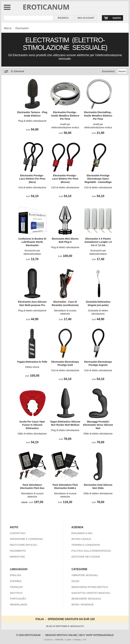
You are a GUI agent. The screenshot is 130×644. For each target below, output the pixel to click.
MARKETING (17, 557)
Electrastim (22, 28)
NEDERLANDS (19, 604)
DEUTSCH (16, 593)
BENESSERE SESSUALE (86, 599)
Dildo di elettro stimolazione (32, 434)
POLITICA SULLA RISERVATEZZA (91, 551)
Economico (108, 71)
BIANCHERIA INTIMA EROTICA (90, 587)
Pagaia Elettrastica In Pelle (32, 362)
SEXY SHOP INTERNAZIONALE (96, 635)
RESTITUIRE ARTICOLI (23, 545)
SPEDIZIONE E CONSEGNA (26, 539)
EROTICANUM (46, 7)
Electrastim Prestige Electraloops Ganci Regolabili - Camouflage (98, 179)
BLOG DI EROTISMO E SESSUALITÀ (65, 626)
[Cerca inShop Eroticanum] (28, 18)
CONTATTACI (18, 533)
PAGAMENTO (18, 551)
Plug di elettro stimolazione (32, 121)
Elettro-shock (32, 367)
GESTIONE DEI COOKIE (86, 557)
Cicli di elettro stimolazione (32, 187)
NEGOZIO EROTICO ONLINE (61, 635)
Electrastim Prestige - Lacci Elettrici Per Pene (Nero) (32, 179)
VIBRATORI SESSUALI (85, 575)
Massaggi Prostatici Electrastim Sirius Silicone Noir (98, 425)
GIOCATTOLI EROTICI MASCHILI (91, 593)
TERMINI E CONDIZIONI (85, 545)
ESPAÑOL (16, 581)
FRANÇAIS (16, 587)
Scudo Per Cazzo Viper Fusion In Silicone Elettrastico (32, 425)
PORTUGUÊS (18, 599)
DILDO (75, 581)
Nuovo (122, 71)
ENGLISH (16, 575)
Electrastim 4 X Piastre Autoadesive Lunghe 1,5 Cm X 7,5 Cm (98, 242)
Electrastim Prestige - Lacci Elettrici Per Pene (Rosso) (65, 179)
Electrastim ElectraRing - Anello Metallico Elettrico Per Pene (98, 116)
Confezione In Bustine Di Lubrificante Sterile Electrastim (32, 242)
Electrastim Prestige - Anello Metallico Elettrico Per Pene (65, 116)
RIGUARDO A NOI (82, 533)
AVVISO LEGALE (81, 539)
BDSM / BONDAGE (83, 604)
